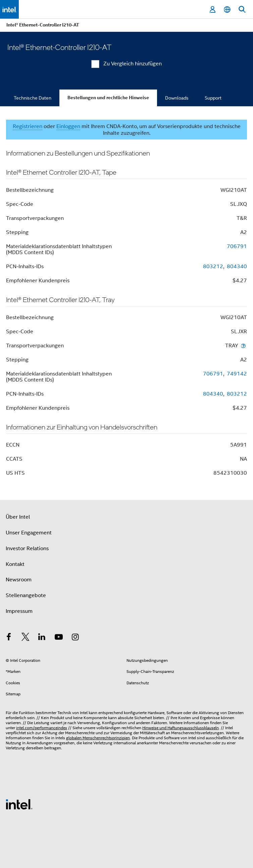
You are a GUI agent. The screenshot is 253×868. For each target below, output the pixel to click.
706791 (237, 246)
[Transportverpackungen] (243, 345)
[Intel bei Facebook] (9, 638)
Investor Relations (27, 548)
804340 (237, 267)
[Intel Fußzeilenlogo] (19, 804)
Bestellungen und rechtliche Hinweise (108, 98)
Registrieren (28, 126)
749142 (237, 374)
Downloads (177, 98)
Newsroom (19, 580)
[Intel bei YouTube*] (59, 638)
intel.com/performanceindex (42, 728)
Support (213, 98)
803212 (213, 267)
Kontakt (15, 564)
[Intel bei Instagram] (75, 638)
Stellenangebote (26, 595)
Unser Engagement (29, 533)
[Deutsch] (227, 10)
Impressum (19, 611)
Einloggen (68, 126)
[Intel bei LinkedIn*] (42, 638)
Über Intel (18, 517)
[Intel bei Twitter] (26, 638)
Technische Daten (33, 98)
